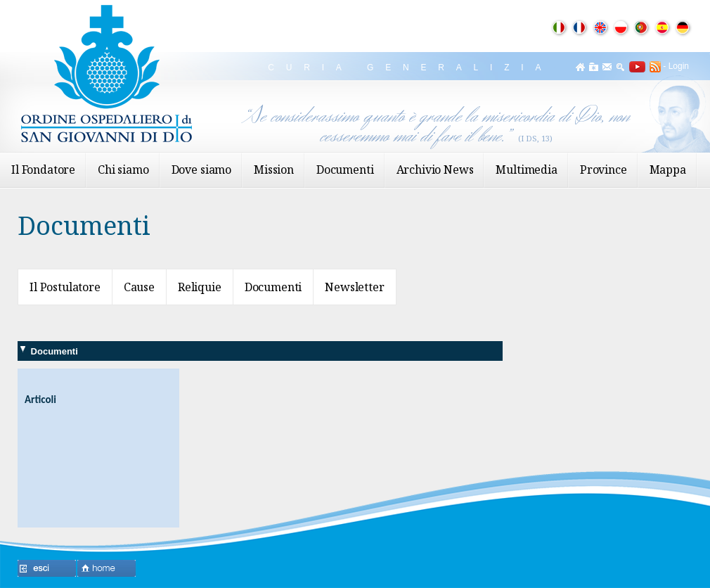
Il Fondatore (43, 170)
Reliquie (200, 287)
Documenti (345, 170)
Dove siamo (201, 170)
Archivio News (435, 170)
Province (603, 170)
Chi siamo (123, 170)
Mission (274, 170)
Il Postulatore (65, 287)
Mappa (668, 170)
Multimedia (526, 170)
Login (679, 66)
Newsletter (354, 287)
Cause (139, 287)
